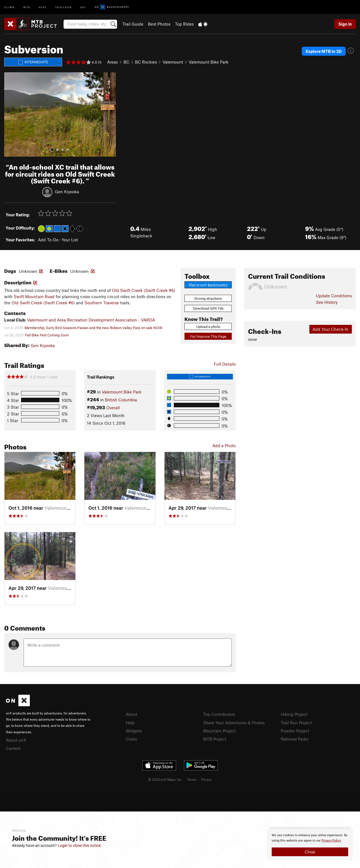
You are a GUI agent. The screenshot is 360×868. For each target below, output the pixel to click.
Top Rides (184, 24)
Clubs (131, 739)
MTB (27, 7)
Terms (192, 779)
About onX (16, 740)
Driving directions (208, 298)
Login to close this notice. (80, 845)
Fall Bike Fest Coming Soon (47, 335)
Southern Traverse (102, 303)
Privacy (206, 779)
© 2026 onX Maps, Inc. (165, 779)
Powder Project (295, 731)
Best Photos (159, 24)
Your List (70, 240)
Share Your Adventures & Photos (234, 723)
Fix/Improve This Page (208, 336)
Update (334, 296)
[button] (10, 114)
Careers (13, 748)
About (131, 714)
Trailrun (63, 7)
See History (327, 302)
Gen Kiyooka (67, 192)
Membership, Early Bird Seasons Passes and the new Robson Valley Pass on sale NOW (94, 328)
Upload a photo (208, 327)
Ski (83, 7)
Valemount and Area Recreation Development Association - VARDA (91, 320)
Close (310, 852)
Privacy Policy (331, 841)
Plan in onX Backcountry (208, 285)
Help (130, 723)
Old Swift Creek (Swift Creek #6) (144, 290)
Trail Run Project (296, 723)
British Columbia (121, 400)
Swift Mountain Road (34, 296)
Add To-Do (48, 240)
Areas (112, 62)
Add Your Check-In (330, 329)
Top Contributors (219, 714)
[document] (310, 844)
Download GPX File (208, 308)
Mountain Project (219, 731)
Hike (43, 7)
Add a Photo (224, 446)
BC (126, 62)
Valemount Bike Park (209, 62)
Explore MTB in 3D (324, 51)
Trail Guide (133, 24)
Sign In (345, 24)
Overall (113, 408)
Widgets (134, 731)
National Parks (294, 739)
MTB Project (215, 739)
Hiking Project (294, 714)
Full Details (225, 364)
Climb (10, 7)
